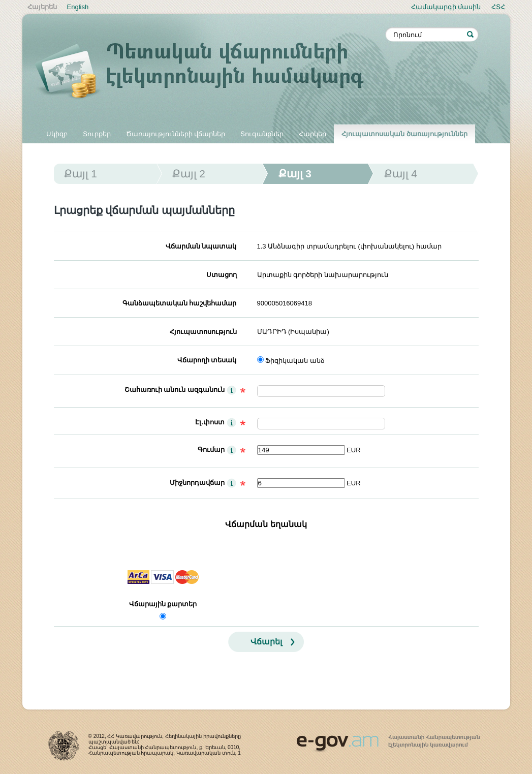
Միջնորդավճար (197, 483)
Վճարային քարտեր (163, 604)
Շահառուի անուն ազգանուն (175, 390)
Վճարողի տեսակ (207, 360)
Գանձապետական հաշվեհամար (180, 303)
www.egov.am (388, 739)
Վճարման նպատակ (201, 246)
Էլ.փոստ (210, 422)
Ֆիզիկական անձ (295, 361)
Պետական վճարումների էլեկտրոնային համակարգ (210, 72)
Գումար (211, 450)
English (78, 7)
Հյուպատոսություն (203, 332)
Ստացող (222, 275)
